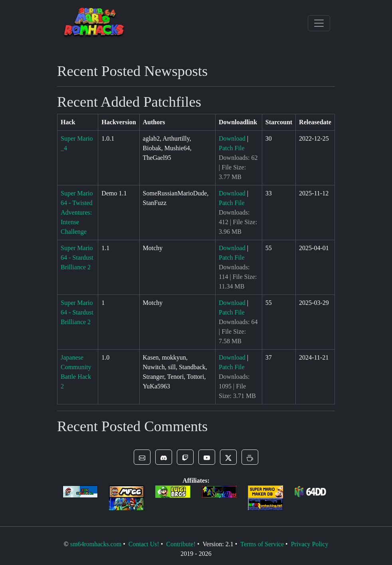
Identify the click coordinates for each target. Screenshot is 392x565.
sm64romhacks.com (96, 544)
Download (232, 138)
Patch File (232, 148)
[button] (142, 457)
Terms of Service (262, 544)
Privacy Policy (310, 544)
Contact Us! (144, 544)
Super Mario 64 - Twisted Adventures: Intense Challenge (77, 212)
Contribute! (181, 544)
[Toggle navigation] (319, 23)
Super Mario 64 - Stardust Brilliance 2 (77, 258)
